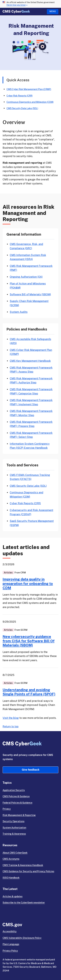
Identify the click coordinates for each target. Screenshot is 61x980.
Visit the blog (11, 718)
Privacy (7, 809)
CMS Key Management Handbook (30, 361)
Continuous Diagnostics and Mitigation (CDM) (30, 102)
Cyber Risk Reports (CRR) (20, 96)
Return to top (11, 727)
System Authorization (14, 828)
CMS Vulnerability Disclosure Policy (22, 938)
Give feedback (31, 770)
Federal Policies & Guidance (17, 803)
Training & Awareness (14, 834)
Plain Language (11, 944)
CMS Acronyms (11, 859)
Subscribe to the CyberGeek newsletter (24, 903)
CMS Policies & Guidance (16, 796)
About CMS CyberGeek (15, 853)
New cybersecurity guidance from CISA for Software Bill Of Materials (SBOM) (29, 641)
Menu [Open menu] (53, 11)
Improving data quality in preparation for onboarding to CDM (28, 584)
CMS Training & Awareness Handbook (23, 865)
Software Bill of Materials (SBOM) (30, 294)
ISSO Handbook (11, 878)
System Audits (19, 312)
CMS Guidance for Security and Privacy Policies (28, 871)
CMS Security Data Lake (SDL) (22, 108)
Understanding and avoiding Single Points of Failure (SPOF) (29, 692)
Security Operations (14, 821)
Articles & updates (13, 896)
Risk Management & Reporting (19, 815)
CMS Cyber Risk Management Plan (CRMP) (29, 89)
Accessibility (10, 931)
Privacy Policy (10, 951)
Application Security (14, 790)
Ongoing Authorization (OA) (26, 277)
